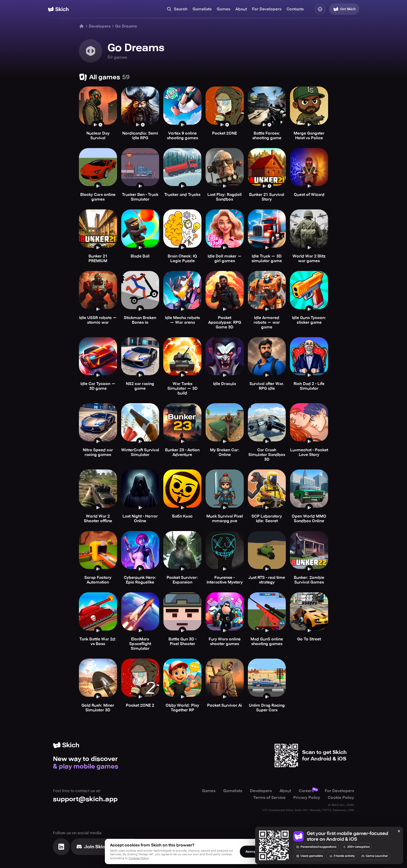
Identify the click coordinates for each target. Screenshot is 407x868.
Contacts (295, 9)
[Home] (58, 9)
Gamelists (202, 9)
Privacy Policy (307, 798)
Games (223, 9)
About (241, 9)
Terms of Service (269, 798)
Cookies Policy (138, 858)
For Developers (267, 9)
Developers (100, 26)
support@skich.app (85, 799)
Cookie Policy (341, 798)
